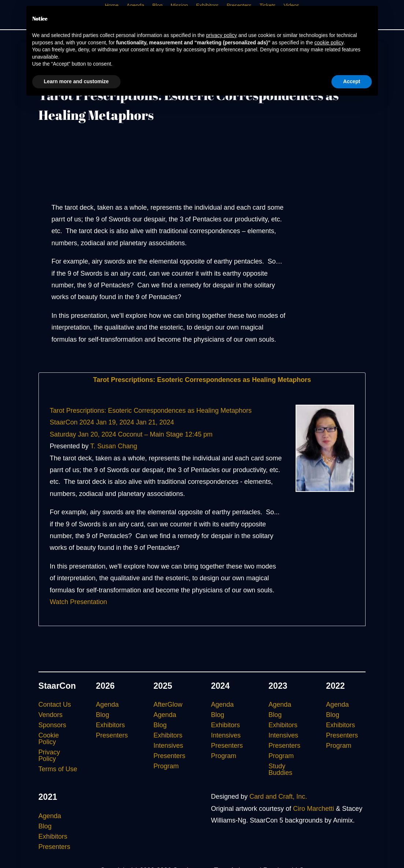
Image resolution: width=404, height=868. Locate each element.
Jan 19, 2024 (115, 422)
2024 (220, 686)
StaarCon (57, 686)
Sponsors (52, 725)
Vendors (51, 715)
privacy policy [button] (222, 35)
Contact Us (55, 705)
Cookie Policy (49, 739)
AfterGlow (168, 705)
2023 (278, 686)
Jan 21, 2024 (155, 422)
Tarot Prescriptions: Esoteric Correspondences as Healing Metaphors (202, 380)
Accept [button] (352, 81)
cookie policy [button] (329, 43)
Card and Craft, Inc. (278, 797)
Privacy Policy (49, 755)
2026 (105, 686)
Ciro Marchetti (314, 809)
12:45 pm (199, 434)
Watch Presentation (78, 602)
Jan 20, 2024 (97, 434)
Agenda (107, 705)
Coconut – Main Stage (151, 434)
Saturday (63, 434)
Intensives (168, 746)
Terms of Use (58, 769)
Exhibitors (110, 725)
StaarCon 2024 (72, 422)
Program (166, 766)
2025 (163, 686)
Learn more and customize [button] (76, 81)
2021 (48, 797)
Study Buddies (280, 769)
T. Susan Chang (114, 446)
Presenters (112, 735)
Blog (103, 715)
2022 (335, 686)
